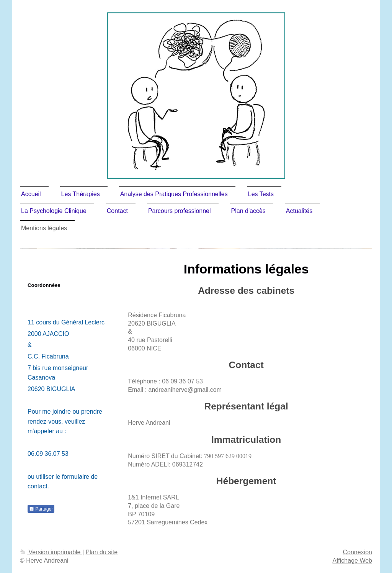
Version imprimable (51, 552)
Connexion (358, 552)
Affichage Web (352, 561)
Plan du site (102, 552)
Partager (41, 509)
